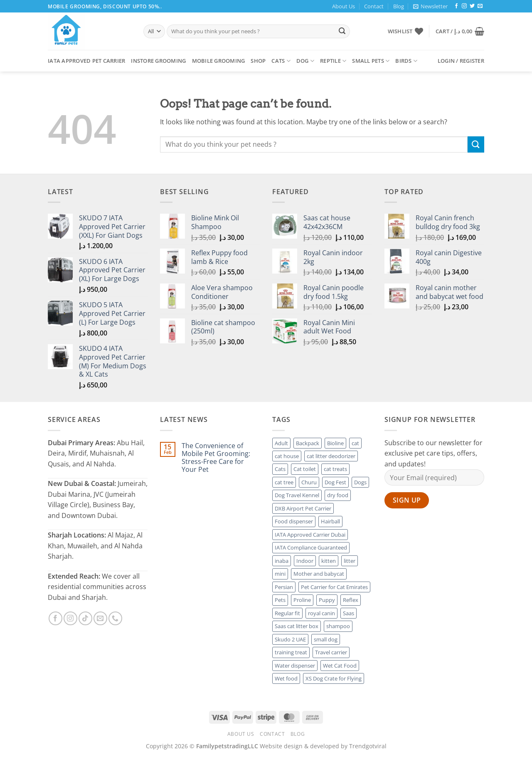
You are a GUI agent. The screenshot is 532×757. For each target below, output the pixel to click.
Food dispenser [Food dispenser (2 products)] (294, 521)
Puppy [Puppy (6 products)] (327, 600)
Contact (374, 6)
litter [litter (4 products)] (350, 561)
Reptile (333, 61)
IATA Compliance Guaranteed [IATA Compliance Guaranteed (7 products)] (311, 547)
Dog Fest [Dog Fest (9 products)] (335, 482)
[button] (430, 6)
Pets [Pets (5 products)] (280, 600)
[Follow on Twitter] (472, 6)
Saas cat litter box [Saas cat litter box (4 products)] (297, 626)
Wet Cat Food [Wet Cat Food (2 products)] (340, 666)
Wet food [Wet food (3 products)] (286, 678)
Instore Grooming (158, 61)
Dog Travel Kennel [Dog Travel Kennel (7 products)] (297, 495)
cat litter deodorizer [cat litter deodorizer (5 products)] (331, 456)
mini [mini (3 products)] (280, 574)
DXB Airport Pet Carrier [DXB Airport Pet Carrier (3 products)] (303, 508)
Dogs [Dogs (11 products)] (360, 482)
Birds (406, 61)
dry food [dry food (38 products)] (338, 495)
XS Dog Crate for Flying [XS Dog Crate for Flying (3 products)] (334, 678)
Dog (305, 61)
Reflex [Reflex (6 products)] (351, 600)
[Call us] (115, 618)
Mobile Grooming (219, 61)
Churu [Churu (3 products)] (309, 482)
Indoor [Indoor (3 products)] (305, 561)
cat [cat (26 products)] (355, 443)
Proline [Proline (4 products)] (302, 600)
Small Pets (371, 61)
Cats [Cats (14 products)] (280, 469)
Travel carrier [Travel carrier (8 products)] (331, 652)
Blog (399, 6)
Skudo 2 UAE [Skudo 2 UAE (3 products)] (290, 639)
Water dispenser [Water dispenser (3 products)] (295, 666)
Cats (281, 61)
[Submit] (342, 32)
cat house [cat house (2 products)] (287, 456)
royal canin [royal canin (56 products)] (321, 613)
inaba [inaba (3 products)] (282, 561)
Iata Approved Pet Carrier (86, 61)
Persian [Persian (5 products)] (284, 587)
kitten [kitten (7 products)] (329, 561)
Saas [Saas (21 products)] (349, 613)
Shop (258, 61)
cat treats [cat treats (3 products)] (335, 469)
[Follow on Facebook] (456, 6)
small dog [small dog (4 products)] (326, 639)
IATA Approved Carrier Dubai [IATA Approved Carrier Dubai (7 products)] (310, 535)
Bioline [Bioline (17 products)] (335, 443)
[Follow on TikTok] (85, 618)
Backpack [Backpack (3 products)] (308, 443)
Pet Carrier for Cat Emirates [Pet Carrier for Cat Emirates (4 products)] (334, 587)
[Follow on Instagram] (464, 6)
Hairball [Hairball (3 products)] (330, 521)
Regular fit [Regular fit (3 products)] (287, 613)
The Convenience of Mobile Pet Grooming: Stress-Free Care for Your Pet (216, 458)
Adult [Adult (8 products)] (281, 443)
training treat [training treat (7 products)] (291, 652)
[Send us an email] (480, 6)
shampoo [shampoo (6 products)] (338, 626)
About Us (344, 6)
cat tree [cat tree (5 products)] (284, 482)
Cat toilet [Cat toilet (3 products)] (305, 469)
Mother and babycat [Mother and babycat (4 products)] (319, 574)
